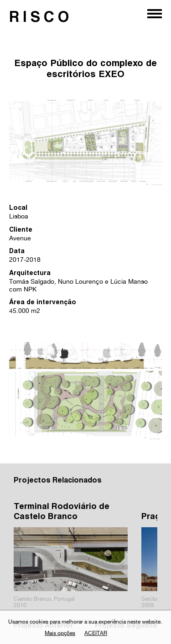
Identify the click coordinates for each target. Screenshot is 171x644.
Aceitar (96, 634)
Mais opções (60, 634)
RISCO (41, 19)
